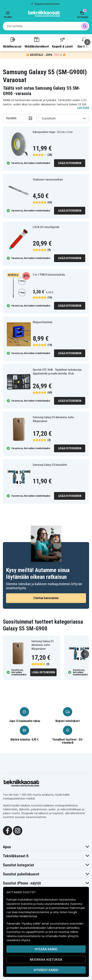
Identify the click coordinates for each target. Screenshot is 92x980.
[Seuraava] (87, 42)
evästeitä (27, 904)
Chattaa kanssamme (46, 598)
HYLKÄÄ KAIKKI (46, 949)
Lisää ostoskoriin (70, 163)
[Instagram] (18, 830)
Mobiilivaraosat (12, 42)
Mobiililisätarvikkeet (37, 42)
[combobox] (46, 26)
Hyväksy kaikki (46, 970)
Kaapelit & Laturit (62, 42)
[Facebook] (8, 830)
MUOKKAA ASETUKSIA (46, 960)
